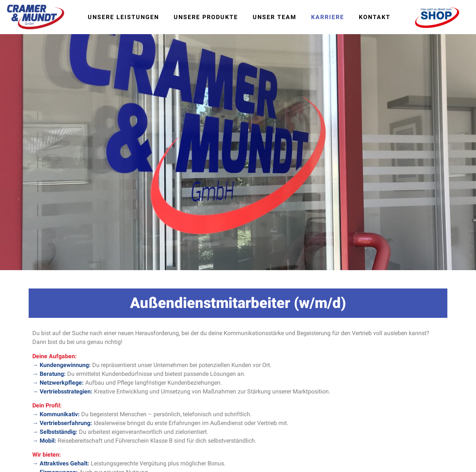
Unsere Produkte (206, 17)
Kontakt (375, 17)
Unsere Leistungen (123, 17)
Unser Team (275, 17)
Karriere (328, 17)
